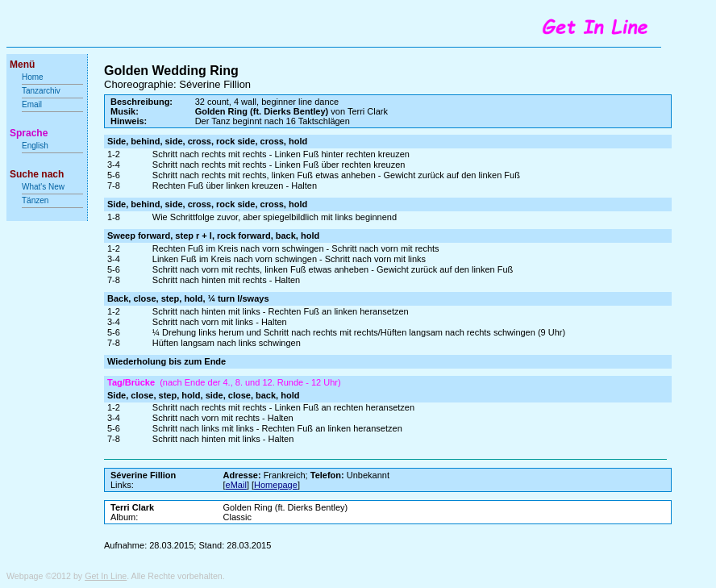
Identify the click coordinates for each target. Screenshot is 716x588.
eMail (236, 485)
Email (32, 104)
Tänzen (35, 200)
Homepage (276, 485)
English (35, 146)
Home (33, 77)
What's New (44, 187)
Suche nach (37, 174)
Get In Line (106, 576)
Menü (22, 65)
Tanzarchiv (41, 91)
